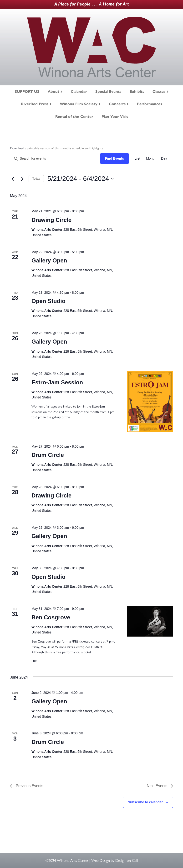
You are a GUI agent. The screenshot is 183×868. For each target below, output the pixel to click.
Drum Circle (48, 455)
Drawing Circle (51, 220)
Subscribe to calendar (145, 802)
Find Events (114, 158)
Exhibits (137, 92)
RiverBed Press (35, 104)
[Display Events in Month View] (151, 159)
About (53, 92)
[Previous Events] (13, 179)
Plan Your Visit (115, 117)
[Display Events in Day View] (164, 159)
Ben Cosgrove (51, 617)
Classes (159, 92)
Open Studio (48, 301)
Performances (150, 104)
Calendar (79, 92)
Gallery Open (49, 260)
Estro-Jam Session (57, 382)
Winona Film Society (79, 104)
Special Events (108, 92)
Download (17, 148)
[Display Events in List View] (137, 159)
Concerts (117, 104)
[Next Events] (22, 179)
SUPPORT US (27, 92)
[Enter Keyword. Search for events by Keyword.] (55, 159)
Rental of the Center (74, 117)
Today (36, 179)
